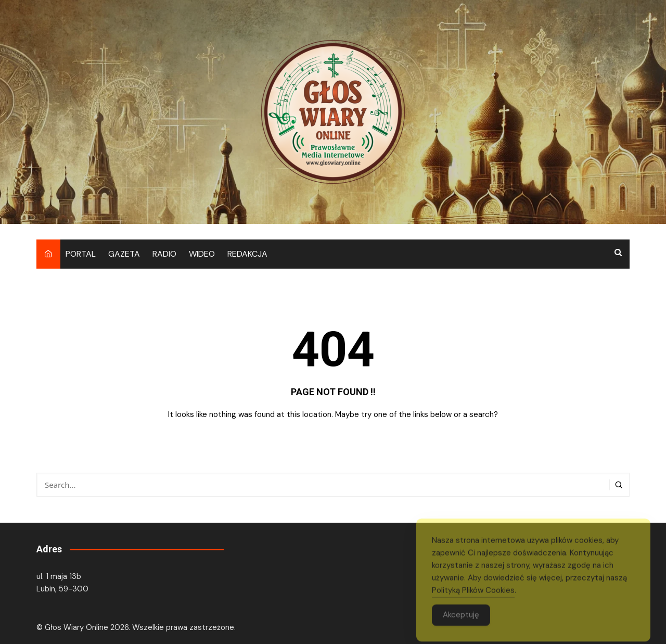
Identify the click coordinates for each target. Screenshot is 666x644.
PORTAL (81, 254)
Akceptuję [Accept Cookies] (461, 623)
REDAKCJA (247, 254)
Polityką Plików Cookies (473, 599)
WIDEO (202, 254)
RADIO (164, 254)
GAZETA (124, 254)
